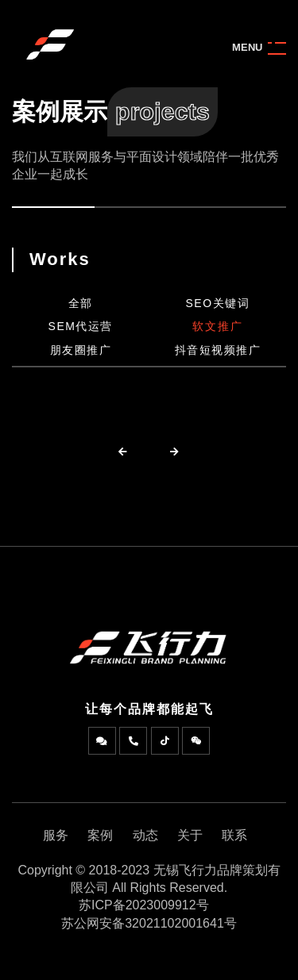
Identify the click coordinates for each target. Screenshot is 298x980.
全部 (81, 303)
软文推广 (218, 326)
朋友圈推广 (81, 350)
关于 (190, 835)
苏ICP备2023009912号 (144, 905)
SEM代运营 (81, 326)
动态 (145, 835)
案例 (100, 835)
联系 (234, 835)
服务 (56, 835)
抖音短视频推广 (218, 350)
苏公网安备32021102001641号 (149, 923)
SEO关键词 (217, 303)
